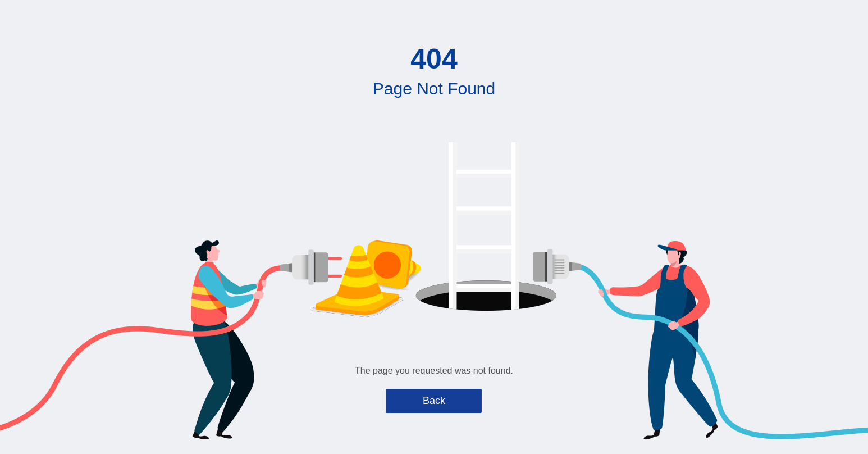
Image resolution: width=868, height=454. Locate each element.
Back (434, 401)
